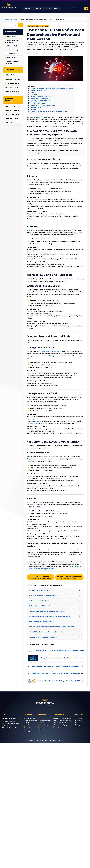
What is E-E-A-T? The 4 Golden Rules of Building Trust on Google (14, 106)
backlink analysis (63, 180)
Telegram (78, 725)
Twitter (78, 727)
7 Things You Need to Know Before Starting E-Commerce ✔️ (14, 83)
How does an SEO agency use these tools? (43, 637)
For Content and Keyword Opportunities (43, 106)
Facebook (79, 719)
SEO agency (53, 356)
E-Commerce (11, 54)
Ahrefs (72, 180)
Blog (48, 8)
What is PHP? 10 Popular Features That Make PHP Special (14, 75)
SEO (41, 719)
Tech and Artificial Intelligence (12, 62)
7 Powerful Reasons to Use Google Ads (14, 123)
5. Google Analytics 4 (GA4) (38, 104)
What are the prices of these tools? (41, 622)
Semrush (30, 230)
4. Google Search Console (38, 102)
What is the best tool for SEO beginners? (43, 596)
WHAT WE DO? (39, 8)
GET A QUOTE (75, 8)
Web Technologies (12, 46)
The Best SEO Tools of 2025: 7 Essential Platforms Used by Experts (51, 89)
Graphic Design (11, 57)
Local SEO (37, 507)
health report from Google (50, 351)
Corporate (28, 8)
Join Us (28, 725)
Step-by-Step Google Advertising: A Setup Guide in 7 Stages (61, 681)
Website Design (44, 723)
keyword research (33, 166)
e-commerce (35, 421)
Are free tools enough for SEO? (40, 590)
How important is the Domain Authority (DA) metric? (47, 611)
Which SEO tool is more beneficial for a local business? (47, 632)
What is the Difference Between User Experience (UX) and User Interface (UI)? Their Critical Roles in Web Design (14, 119)
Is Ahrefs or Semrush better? (39, 601)
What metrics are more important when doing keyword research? (51, 627)
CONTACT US (56, 8)
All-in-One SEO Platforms (38, 91)
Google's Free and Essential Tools (40, 100)
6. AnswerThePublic (36, 108)
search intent (32, 461)
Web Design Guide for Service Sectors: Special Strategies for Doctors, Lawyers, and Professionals (14, 79)
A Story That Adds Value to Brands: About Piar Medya (30, 721)
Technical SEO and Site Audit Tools (41, 96)
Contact (28, 731)
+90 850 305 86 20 (11, 719)
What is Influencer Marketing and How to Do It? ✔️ (14, 92)
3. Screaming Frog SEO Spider (39, 98)
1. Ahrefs (33, 93)
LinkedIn (78, 721)
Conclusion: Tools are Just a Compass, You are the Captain (49, 111)
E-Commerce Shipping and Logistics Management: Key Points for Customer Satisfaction (14, 115)
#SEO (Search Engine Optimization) (38, 26)
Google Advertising (45, 721)
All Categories (11, 37)
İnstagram (79, 723)
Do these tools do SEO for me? (39, 606)
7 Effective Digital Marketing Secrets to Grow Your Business (69, 577)
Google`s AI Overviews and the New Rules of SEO (59, 658)
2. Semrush (33, 94)
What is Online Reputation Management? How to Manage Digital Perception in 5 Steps (14, 110)
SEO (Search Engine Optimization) (12, 41)
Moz (72, 502)
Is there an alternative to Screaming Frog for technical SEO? (50, 616)
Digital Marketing (12, 50)
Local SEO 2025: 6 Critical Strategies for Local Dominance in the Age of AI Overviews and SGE (14, 88)
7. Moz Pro (33, 110)
